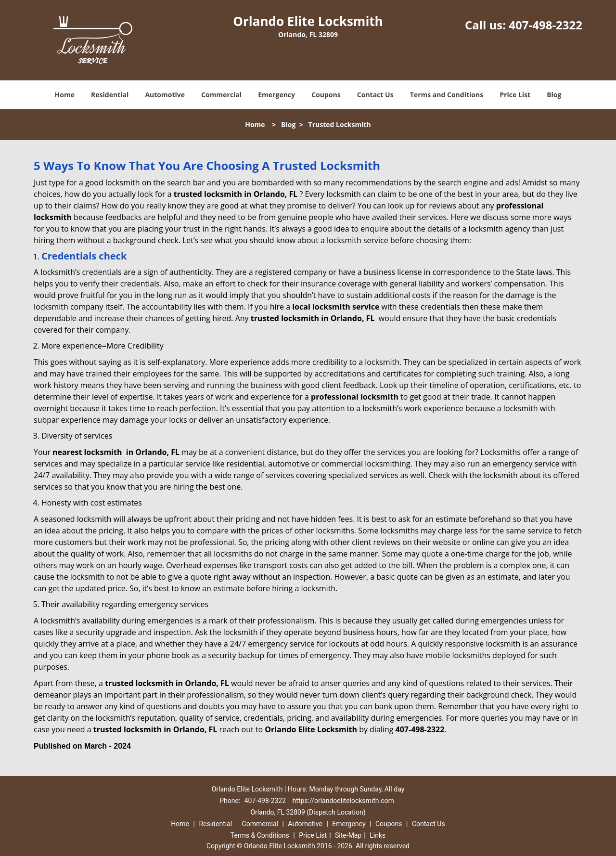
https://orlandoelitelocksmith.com (343, 801)
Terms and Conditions (447, 95)
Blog (554, 95)
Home (65, 95)
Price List (515, 95)
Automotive (165, 95)
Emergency (276, 95)
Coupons (326, 95)
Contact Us (375, 95)
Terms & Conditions (260, 835)
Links (378, 835)
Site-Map (348, 835)
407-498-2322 (545, 25)
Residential (110, 95)
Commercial (221, 95)
